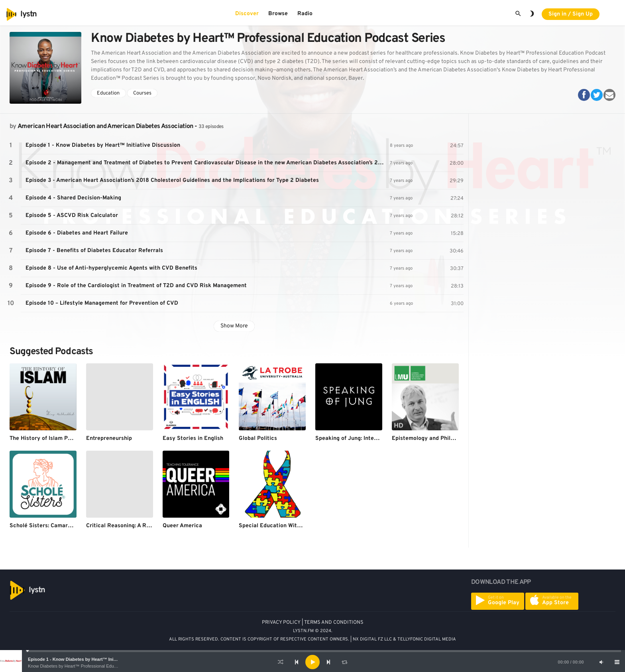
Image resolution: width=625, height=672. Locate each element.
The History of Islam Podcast (48, 438)
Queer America (182, 526)
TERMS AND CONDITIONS (334, 623)
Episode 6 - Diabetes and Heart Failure (77, 233)
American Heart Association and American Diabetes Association (105, 126)
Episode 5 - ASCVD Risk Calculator (72, 216)
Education (108, 93)
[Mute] (601, 662)
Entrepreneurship (109, 438)
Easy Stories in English (193, 438)
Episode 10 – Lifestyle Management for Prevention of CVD (102, 303)
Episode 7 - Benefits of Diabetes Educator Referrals (94, 251)
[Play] (312, 662)
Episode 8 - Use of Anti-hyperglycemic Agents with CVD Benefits (111, 268)
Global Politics (258, 438)
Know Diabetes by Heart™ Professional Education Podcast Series (92, 666)
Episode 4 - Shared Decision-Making (73, 198)
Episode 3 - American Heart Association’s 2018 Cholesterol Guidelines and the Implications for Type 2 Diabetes (172, 180)
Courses (142, 93)
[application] (312, 662)
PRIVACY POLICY (281, 623)
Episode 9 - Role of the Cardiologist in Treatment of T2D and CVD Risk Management (136, 286)
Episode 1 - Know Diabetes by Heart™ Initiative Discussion (89, 659)
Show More (234, 326)
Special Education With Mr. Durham (285, 526)
